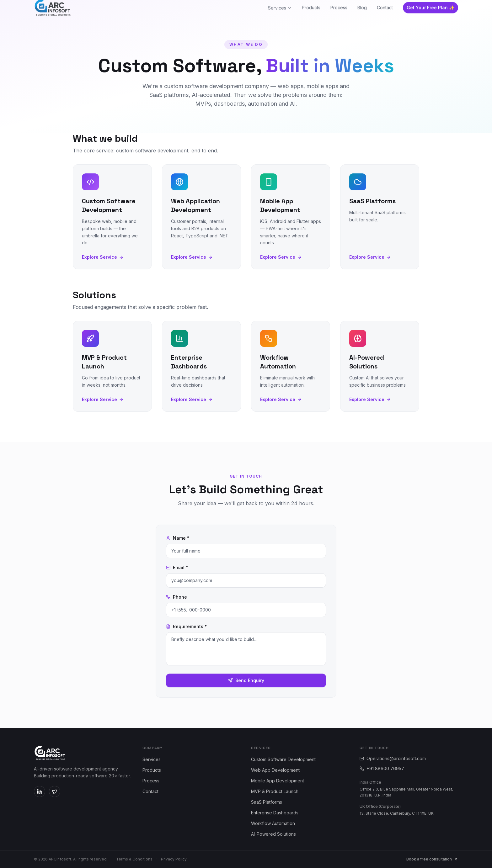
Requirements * (187, 626)
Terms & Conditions (134, 859)
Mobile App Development (278, 781)
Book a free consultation (432, 859)
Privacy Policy (174, 859)
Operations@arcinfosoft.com (393, 758)
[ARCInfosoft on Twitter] (55, 791)
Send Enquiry (246, 680)
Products (152, 770)
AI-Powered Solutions (273, 834)
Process (151, 781)
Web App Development (275, 770)
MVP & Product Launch (275, 791)
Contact (150, 791)
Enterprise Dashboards (275, 813)
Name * (178, 538)
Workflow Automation (273, 823)
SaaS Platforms (267, 802)
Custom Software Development (283, 759)
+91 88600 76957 (382, 768)
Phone (176, 597)
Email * (177, 567)
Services (152, 759)
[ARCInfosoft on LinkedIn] (40, 791)
